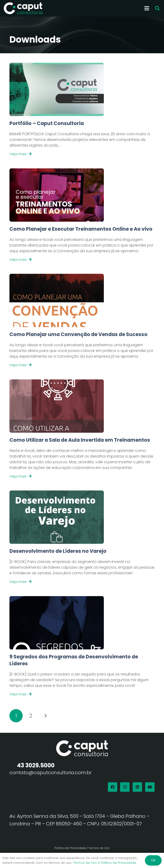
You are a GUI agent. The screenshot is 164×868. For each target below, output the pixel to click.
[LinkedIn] (137, 787)
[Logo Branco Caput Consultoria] (23, 8)
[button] (157, 8)
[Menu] (147, 8)
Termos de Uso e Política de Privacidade (105, 863)
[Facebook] (113, 787)
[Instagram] (125, 787)
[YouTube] (150, 787)
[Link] (82, 138)
